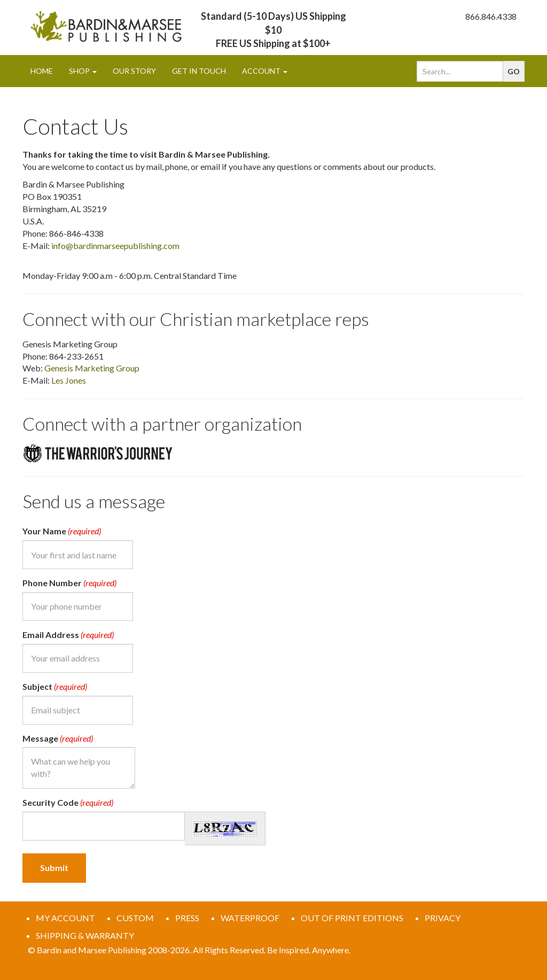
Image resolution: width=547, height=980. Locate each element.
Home (42, 71)
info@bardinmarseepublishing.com (115, 246)
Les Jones (69, 380)
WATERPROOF (250, 918)
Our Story (134, 71)
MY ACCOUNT (65, 918)
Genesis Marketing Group (92, 368)
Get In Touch (199, 71)
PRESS (187, 918)
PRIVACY (443, 918)
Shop (83, 71)
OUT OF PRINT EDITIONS (352, 918)
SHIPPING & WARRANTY (85, 935)
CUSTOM (135, 918)
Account (265, 71)
